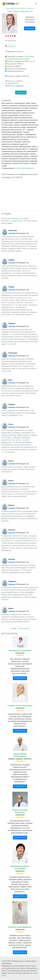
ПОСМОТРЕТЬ (20, 678)
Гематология (31, 8)
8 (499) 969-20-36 (20, 11)
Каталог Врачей (10, 8)
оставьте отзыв (17, 221)
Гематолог (11, 46)
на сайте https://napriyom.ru (25, 168)
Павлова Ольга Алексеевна (20, 651)
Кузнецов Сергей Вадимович (20, 927)
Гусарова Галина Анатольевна (20, 706)
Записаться (30, 28)
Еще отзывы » (24, 628)
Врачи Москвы (21, 8)
